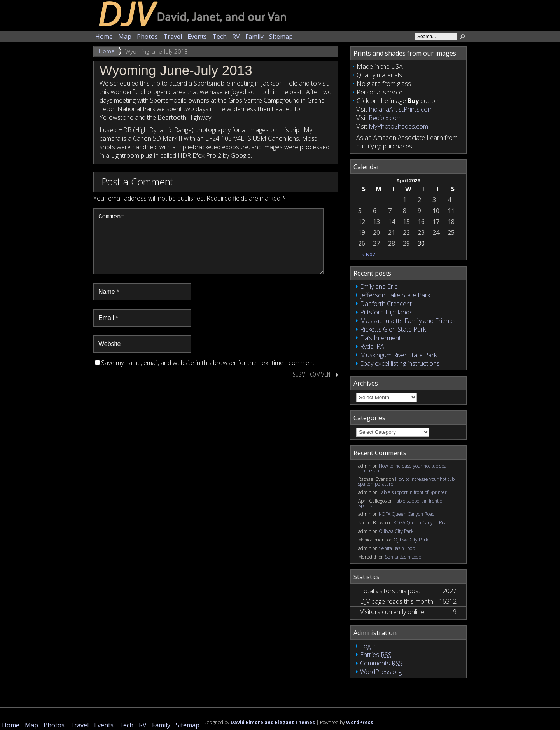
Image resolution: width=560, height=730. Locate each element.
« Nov (368, 254)
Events (197, 37)
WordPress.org (381, 672)
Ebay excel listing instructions (400, 363)
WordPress (360, 722)
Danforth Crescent (386, 304)
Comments (381, 663)
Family (255, 37)
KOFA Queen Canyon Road (407, 514)
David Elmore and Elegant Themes (273, 722)
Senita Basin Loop (397, 548)
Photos (147, 37)
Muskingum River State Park (398, 355)
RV (236, 37)
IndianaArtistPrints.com (401, 109)
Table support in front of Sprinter (413, 492)
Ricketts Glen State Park (393, 329)
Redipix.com (385, 118)
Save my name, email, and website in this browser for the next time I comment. (208, 375)
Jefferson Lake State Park (395, 295)
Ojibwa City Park (396, 531)
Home (104, 37)
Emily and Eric (379, 286)
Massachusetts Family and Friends (408, 321)
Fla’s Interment (381, 338)
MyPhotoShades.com (398, 126)
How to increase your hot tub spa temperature (402, 468)
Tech (220, 37)
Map (125, 37)
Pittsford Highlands (386, 312)
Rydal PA (372, 346)
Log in (368, 646)
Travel (173, 37)
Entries (376, 655)
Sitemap (281, 37)
